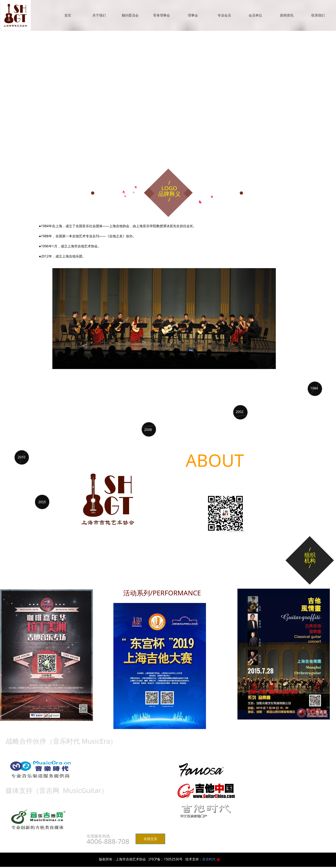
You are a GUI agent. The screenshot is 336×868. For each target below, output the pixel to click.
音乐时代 (209, 859)
